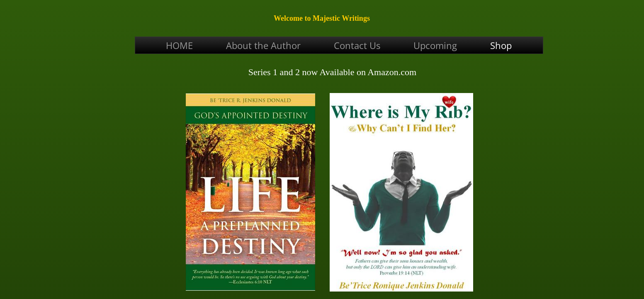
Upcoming (435, 45)
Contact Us (357, 45)
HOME (179, 45)
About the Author (263, 45)
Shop (501, 45)
